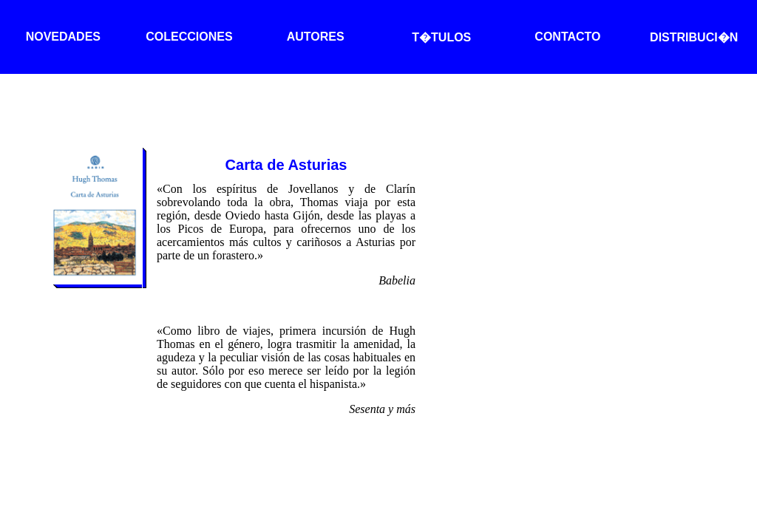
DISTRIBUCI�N (694, 37)
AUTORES (316, 37)
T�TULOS (441, 37)
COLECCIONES (189, 37)
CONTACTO (567, 37)
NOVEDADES (63, 37)
